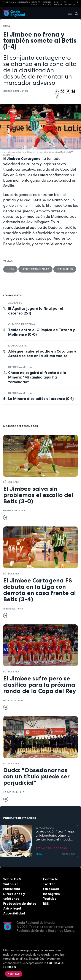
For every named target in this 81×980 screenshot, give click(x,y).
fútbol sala (11, 482)
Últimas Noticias (48, 4)
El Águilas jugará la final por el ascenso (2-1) (36, 311)
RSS (46, 904)
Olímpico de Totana (22, 324)
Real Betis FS (65, 269)
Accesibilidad (14, 913)
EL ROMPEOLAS (45, 828)
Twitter (49, 884)
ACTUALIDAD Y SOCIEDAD (51, 848)
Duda (7, 26)
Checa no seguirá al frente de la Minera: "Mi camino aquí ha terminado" (37, 377)
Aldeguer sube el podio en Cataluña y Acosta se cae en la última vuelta (42, 354)
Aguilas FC (15, 303)
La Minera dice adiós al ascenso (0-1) (41, 399)
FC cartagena (70, 4)
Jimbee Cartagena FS (35, 269)
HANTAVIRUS (24, 2)
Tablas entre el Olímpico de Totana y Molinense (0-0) (42, 332)
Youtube (50, 899)
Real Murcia (58, 4)
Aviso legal (12, 908)
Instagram (51, 894)
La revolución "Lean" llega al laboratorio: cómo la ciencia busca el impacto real (55, 836)
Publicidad (12, 889)
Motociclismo (18, 346)
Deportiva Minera (20, 367)
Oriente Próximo (36, 4)
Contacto (51, 879)
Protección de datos (20, 904)
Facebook (51, 889)
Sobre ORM (12, 879)
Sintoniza (11, 884)
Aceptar (14, 974)
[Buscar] (75, 13)
